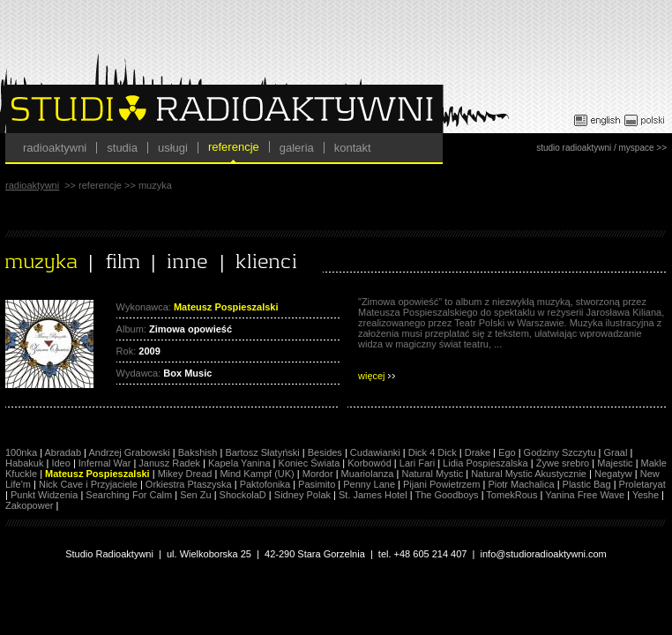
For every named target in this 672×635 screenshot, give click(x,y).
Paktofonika (265, 484)
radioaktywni (55, 148)
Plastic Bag (587, 484)
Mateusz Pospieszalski (97, 474)
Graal (616, 452)
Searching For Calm (129, 495)
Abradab (63, 452)
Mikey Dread (185, 474)
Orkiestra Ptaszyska (189, 484)
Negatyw (613, 474)
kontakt (353, 148)
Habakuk (24, 463)
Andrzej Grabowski (129, 452)
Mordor (318, 474)
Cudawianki (375, 452)
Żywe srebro (563, 463)
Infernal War (105, 463)
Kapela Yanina (239, 463)
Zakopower (29, 505)
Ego (507, 452)
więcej (377, 376)
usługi (173, 148)
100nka (21, 452)
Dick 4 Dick (433, 452)
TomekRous (511, 495)
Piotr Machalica (521, 484)
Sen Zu (195, 495)
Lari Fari (417, 463)
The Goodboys (446, 495)
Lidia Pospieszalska (485, 463)
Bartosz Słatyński (262, 452)
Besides (325, 452)
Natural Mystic (432, 474)
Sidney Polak (302, 495)
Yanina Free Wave (585, 495)
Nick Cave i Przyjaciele (88, 484)
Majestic (615, 463)
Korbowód (370, 463)
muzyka (155, 185)
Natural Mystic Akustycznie (529, 474)
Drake (478, 452)
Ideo (60, 463)
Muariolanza (368, 474)
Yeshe (646, 495)
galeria (297, 148)
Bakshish (198, 452)
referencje (234, 147)
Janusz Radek (169, 463)
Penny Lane (369, 484)
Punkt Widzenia (44, 495)
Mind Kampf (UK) (257, 474)
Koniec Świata (310, 463)
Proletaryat (642, 484)
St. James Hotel (373, 495)
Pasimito (317, 484)
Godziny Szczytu (560, 452)
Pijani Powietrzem (441, 484)
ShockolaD (243, 495)
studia (122, 148)
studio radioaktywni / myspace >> (601, 148)
